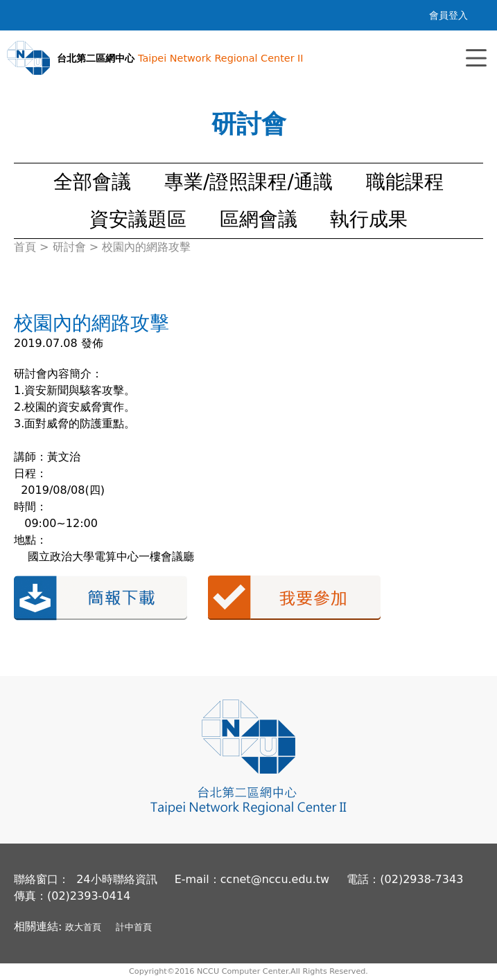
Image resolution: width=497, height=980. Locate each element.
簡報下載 (101, 598)
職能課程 (405, 182)
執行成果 (369, 219)
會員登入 (448, 15)
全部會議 (92, 182)
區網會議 (259, 219)
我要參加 (294, 598)
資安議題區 (138, 219)
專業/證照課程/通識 (248, 182)
